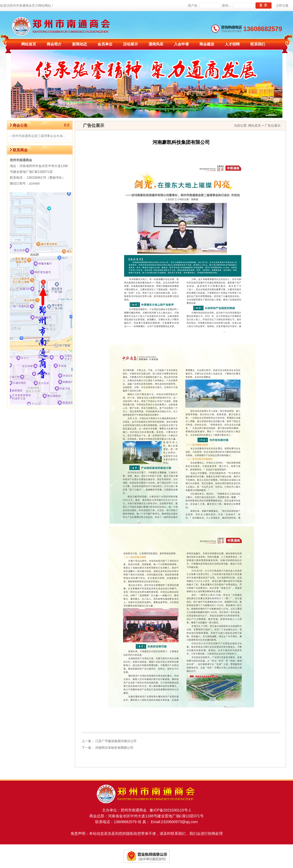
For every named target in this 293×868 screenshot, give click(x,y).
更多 (67, 125)
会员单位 (105, 44)
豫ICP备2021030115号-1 (169, 810)
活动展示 (130, 44)
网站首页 (29, 44)
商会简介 (54, 44)
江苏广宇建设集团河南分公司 (116, 741)
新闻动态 (80, 44)
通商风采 (156, 44)
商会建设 (207, 44)
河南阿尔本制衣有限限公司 (114, 748)
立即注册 (282, 6)
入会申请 (181, 44)
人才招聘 (232, 44)
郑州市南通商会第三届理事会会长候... (39, 136)
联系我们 (258, 44)
